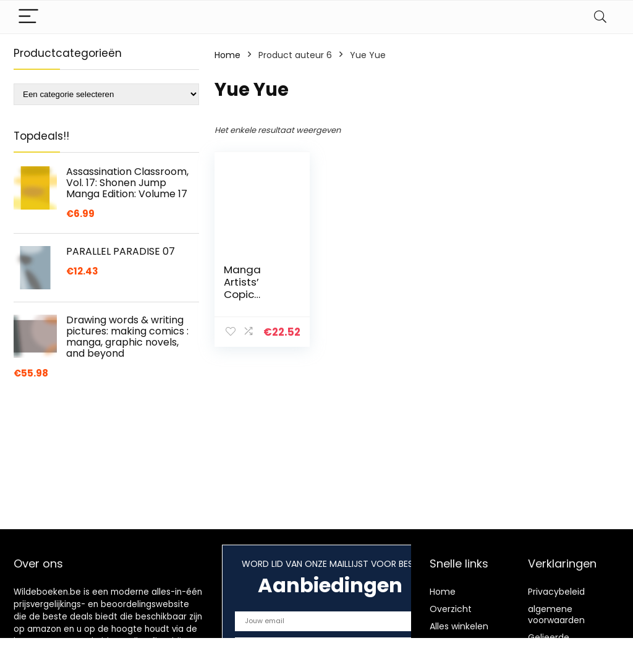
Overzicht (451, 609)
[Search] (600, 17)
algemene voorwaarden (556, 615)
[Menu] (28, 17)
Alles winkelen (459, 626)
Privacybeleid (556, 592)
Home (227, 55)
